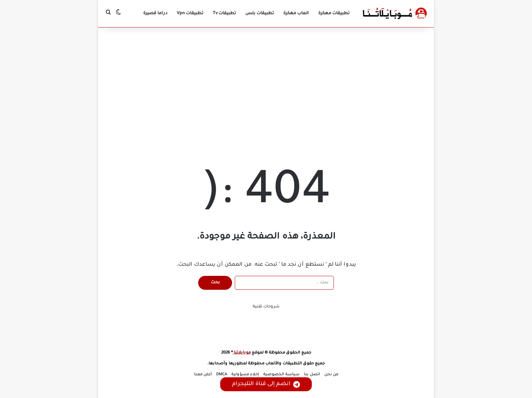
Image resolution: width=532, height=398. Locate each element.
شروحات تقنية (266, 307)
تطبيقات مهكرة (334, 14)
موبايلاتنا (242, 353)
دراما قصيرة (155, 14)
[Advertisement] (266, 85)
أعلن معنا (203, 375)
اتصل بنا (312, 375)
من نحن (331, 375)
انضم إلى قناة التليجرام (266, 384)
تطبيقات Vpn (190, 14)
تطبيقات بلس (260, 14)
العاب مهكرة (296, 14)
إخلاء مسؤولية (245, 375)
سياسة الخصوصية (281, 375)
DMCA (222, 375)
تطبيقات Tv (224, 14)
